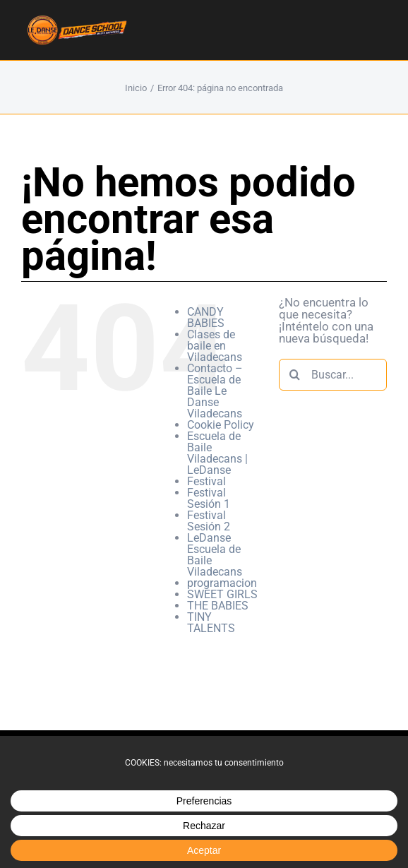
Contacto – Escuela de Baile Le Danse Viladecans (215, 391)
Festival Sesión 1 (209, 498)
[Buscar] (295, 375)
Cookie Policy (221, 425)
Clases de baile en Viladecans (215, 346)
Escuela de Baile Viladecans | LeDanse (217, 453)
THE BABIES (218, 606)
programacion (222, 583)
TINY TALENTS (211, 623)
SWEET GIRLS (222, 594)
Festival (206, 481)
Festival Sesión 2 (209, 521)
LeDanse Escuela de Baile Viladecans (215, 555)
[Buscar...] (333, 375)
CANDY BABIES (206, 317)
